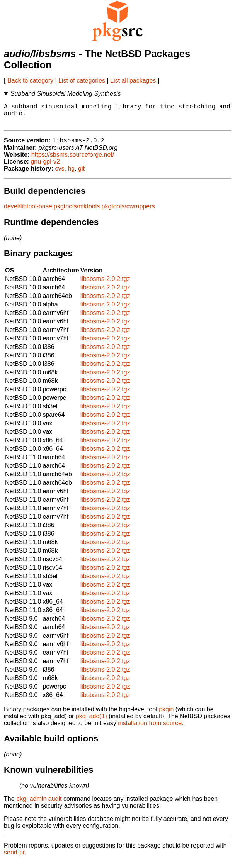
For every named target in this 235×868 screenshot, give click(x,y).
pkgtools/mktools (77, 212)
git (81, 174)
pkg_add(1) (91, 722)
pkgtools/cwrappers (128, 212)
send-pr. (15, 858)
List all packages (133, 80)
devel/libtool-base (28, 212)
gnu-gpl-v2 (45, 167)
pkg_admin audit (39, 805)
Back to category (30, 80)
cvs (60, 174)
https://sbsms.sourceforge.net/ (73, 160)
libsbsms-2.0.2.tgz (105, 285)
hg (71, 174)
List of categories (82, 80)
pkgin (166, 715)
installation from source (150, 729)
